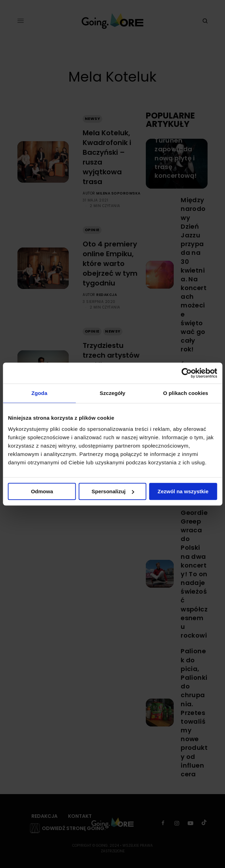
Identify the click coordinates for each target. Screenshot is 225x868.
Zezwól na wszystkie (183, 491)
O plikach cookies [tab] (186, 393)
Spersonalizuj (113, 491)
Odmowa (42, 491)
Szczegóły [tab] (112, 393)
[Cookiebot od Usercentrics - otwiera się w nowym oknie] (186, 373)
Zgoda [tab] (39, 393)
